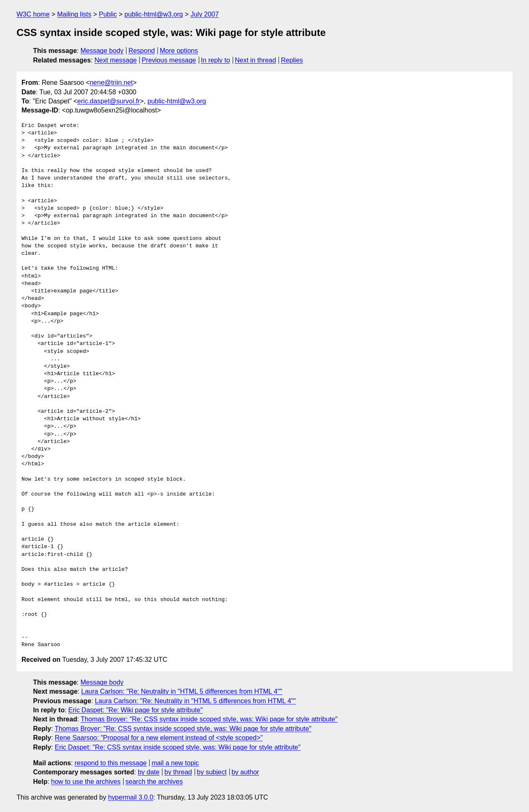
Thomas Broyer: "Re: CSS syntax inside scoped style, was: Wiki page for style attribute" (209, 719)
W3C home (33, 14)
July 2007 (205, 14)
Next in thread (255, 60)
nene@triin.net (111, 83)
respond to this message (110, 763)
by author (245, 772)
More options (179, 51)
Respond (142, 51)
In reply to (215, 60)
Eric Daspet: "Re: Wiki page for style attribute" (135, 710)
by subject (212, 772)
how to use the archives (86, 782)
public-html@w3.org (154, 14)
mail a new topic (175, 763)
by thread (178, 772)
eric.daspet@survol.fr (108, 101)
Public (108, 14)
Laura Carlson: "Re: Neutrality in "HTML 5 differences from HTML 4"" (182, 691)
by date (148, 772)
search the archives (154, 782)
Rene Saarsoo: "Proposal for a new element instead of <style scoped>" (158, 738)
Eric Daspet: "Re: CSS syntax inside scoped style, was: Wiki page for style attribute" (178, 747)
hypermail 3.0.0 (130, 797)
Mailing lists (74, 14)
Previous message (169, 60)
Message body (102, 51)
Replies (292, 60)
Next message (116, 60)
